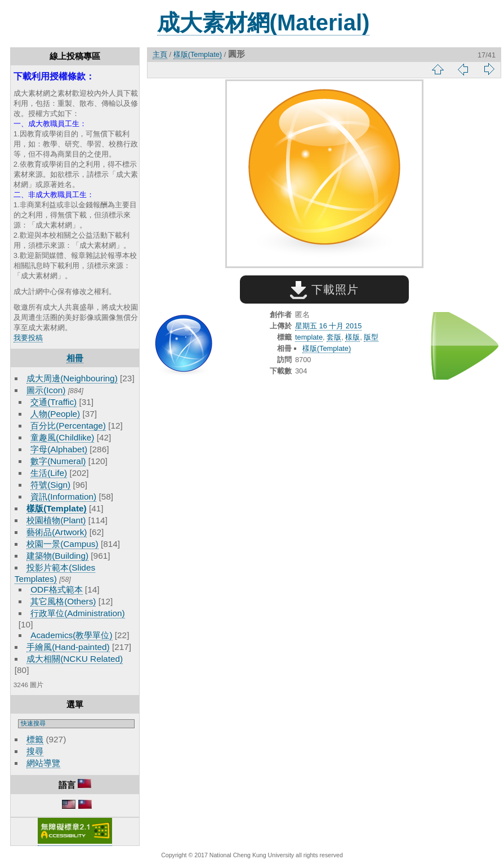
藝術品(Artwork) (57, 532)
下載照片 (324, 290)
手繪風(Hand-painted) (68, 647)
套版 (334, 337)
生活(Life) (49, 473)
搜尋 (35, 751)
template (309, 337)
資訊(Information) (63, 496)
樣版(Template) (57, 508)
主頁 (160, 54)
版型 (371, 337)
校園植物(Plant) (56, 520)
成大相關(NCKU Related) (75, 659)
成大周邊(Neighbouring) (72, 378)
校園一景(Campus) (62, 544)
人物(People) (55, 414)
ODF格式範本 (56, 589)
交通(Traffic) (53, 402)
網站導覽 (43, 763)
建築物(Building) (57, 556)
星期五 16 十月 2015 (328, 326)
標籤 (35, 739)
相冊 (75, 358)
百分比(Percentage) (68, 426)
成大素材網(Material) (264, 23)
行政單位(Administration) (78, 613)
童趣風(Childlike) (62, 437)
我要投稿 (28, 338)
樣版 (353, 337)
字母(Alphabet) (59, 449)
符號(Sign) (50, 485)
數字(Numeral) (58, 461)
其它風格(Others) (63, 601)
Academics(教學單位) (71, 635)
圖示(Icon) (46, 390)
